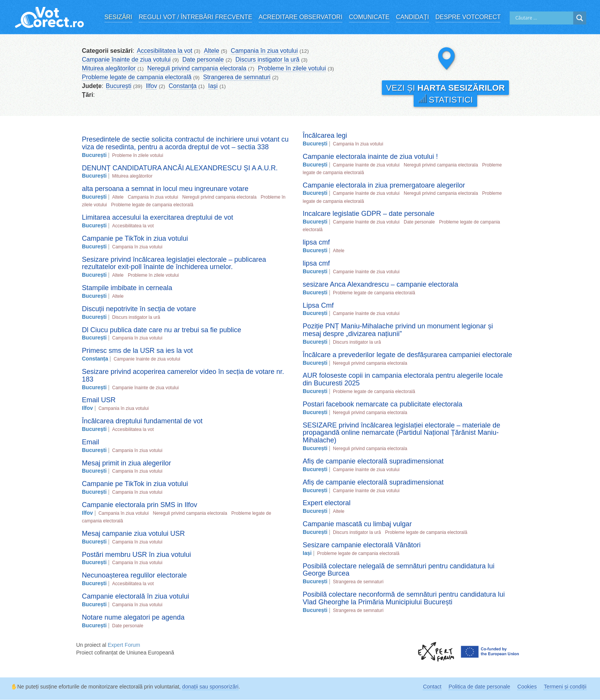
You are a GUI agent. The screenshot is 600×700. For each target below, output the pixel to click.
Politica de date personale (479, 687)
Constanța (183, 86)
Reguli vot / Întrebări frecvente (195, 17)
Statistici (445, 99)
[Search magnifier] (580, 18)
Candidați (412, 17)
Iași (213, 86)
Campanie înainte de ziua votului (126, 60)
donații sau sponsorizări (210, 687)
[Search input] (543, 18)
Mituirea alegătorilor (109, 68)
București (119, 86)
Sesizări (118, 17)
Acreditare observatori (301, 17)
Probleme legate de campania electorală (137, 77)
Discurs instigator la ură (267, 60)
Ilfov (151, 86)
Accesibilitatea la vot (165, 51)
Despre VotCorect (468, 17)
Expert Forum (124, 645)
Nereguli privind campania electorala (197, 68)
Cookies (527, 687)
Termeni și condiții (565, 687)
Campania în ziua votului (264, 51)
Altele (212, 51)
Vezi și (445, 88)
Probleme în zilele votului (292, 68)
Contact (432, 687)
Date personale (203, 60)
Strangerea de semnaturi (237, 77)
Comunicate (369, 17)
